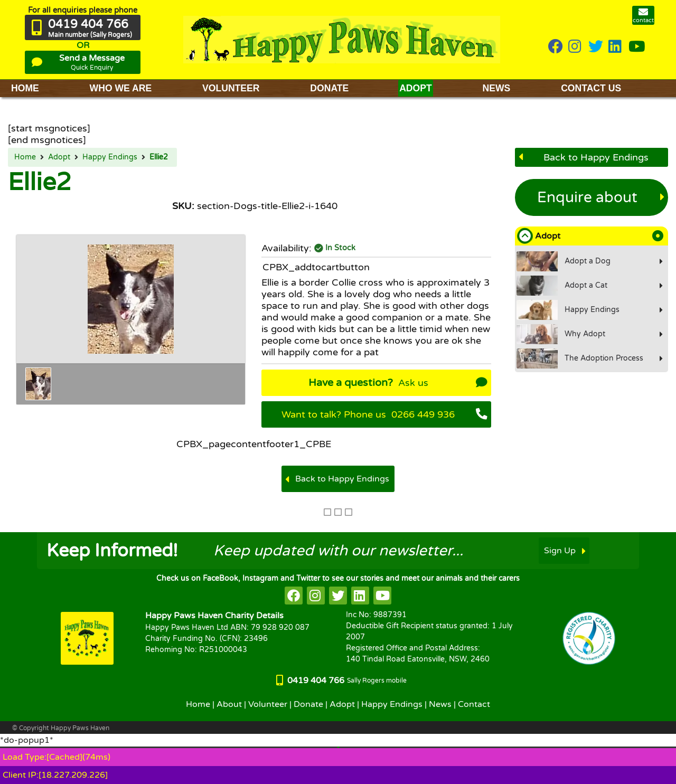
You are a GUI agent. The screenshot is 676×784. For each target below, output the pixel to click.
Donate (308, 704)
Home (25, 157)
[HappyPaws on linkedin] (616, 47)
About (229, 704)
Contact (474, 704)
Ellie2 (159, 157)
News (440, 704)
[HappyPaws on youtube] (637, 47)
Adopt (59, 157)
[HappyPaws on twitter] (596, 47)
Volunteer (268, 704)
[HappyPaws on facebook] (294, 596)
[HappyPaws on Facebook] (556, 47)
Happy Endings (110, 157)
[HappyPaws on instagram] (576, 47)
